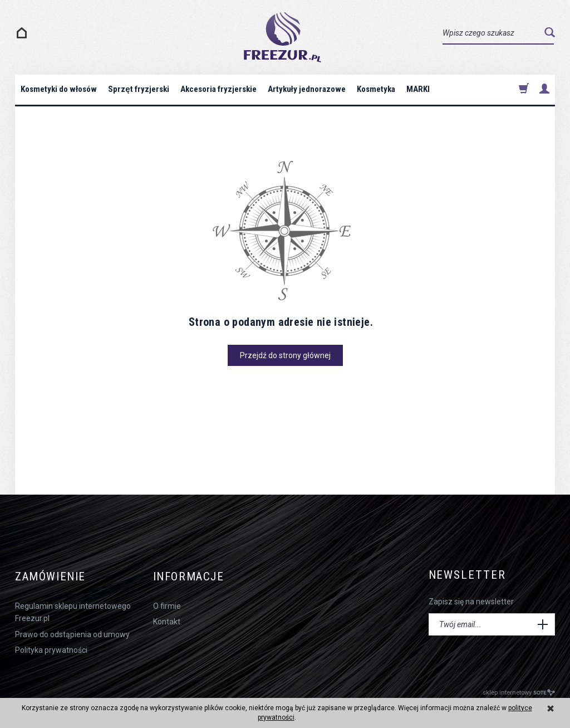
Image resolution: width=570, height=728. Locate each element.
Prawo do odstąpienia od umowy (72, 632)
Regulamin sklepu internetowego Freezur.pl (73, 609)
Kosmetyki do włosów (59, 89)
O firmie (167, 603)
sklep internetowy (519, 690)
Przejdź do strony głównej (285, 355)
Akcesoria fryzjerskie (218, 89)
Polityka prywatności (51, 647)
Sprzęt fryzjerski (138, 89)
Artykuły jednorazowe (307, 89)
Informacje (190, 575)
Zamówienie (51, 575)
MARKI (418, 89)
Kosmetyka (376, 89)
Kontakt (167, 619)
